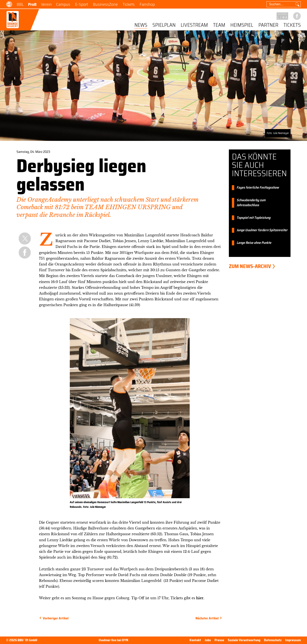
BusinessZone (105, 4)
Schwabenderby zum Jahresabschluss (251, 203)
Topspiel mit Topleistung (253, 218)
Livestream (194, 25)
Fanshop (147, 4)
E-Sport (82, 4)
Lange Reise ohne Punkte (254, 243)
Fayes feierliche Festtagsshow (258, 188)
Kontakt (195, 640)
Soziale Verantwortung (244, 640)
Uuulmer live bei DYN (113, 640)
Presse (219, 640)
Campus (63, 4)
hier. (200, 598)
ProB (32, 4)
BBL (20, 4)
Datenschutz (273, 640)
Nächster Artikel (207, 618)
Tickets (129, 4)
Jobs (208, 640)
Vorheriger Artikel (56, 618)
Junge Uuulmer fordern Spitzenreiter (262, 230)
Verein (46, 4)
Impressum (293, 640)
